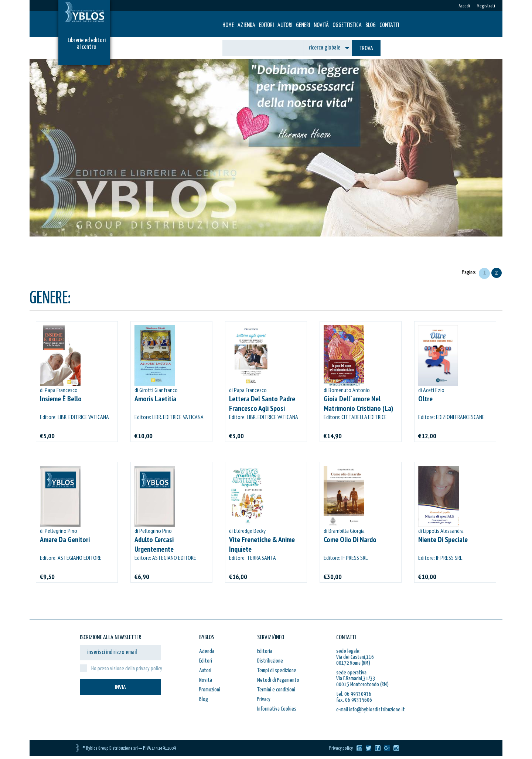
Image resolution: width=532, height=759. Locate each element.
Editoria (265, 651)
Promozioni (210, 690)
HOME (228, 25)
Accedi (464, 6)
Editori (266, 25)
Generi (303, 25)
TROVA (366, 49)
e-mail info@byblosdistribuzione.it (371, 710)
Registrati (486, 6)
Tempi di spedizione (277, 670)
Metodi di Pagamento (278, 680)
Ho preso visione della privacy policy (127, 669)
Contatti (389, 25)
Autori (285, 25)
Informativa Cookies (277, 709)
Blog (371, 25)
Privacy (264, 699)
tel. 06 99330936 (354, 694)
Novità (321, 25)
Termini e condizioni (276, 690)
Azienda (246, 25)
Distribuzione (270, 661)
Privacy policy (341, 748)
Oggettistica (347, 25)
